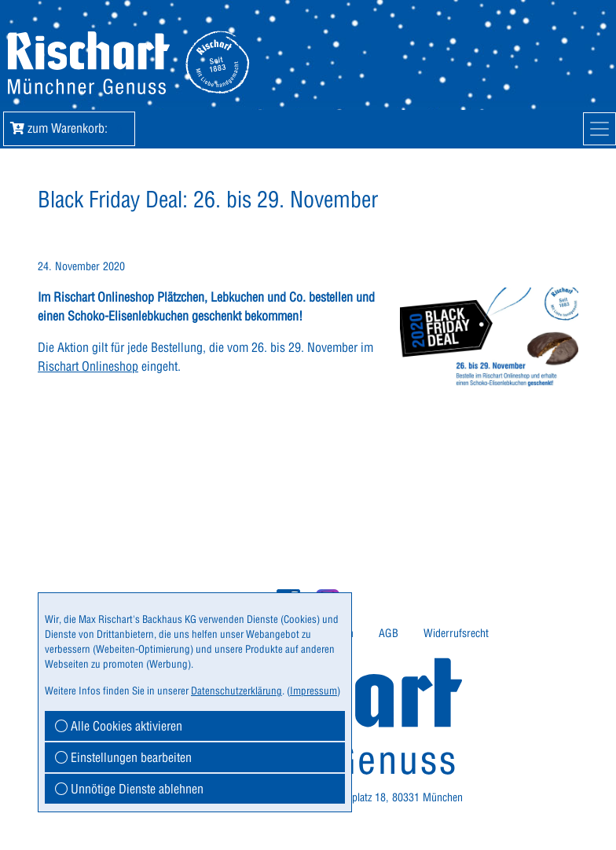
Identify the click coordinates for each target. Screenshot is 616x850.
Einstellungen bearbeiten (123, 757)
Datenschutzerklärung (236, 691)
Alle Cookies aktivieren (119, 726)
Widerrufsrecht (456, 633)
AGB (389, 633)
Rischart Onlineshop (88, 366)
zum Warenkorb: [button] (69, 128)
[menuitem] (389, 634)
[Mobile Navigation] (599, 129)
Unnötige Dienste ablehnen (129, 789)
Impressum (313, 691)
